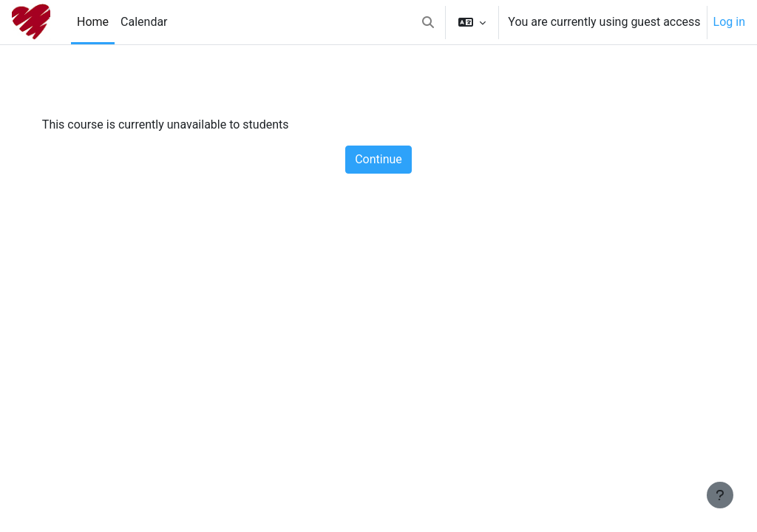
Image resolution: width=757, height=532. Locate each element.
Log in (729, 22)
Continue (378, 159)
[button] (428, 22)
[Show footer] (720, 495)
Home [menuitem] (93, 22)
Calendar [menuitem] (144, 22)
